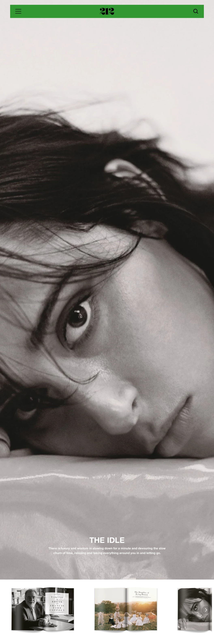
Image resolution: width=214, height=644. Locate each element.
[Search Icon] (196, 11)
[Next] (206, 610)
